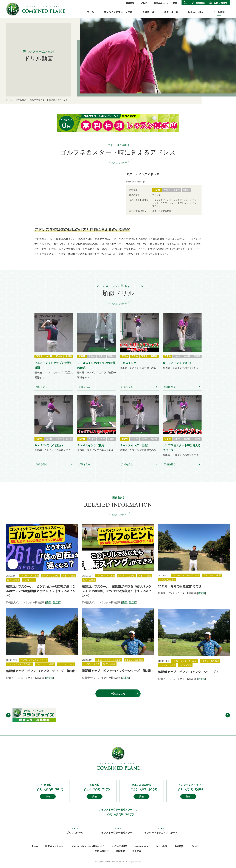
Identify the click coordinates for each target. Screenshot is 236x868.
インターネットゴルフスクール (161, 836)
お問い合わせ (221, 3)
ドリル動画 (219, 12)
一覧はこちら (118, 698)
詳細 (48, 801)
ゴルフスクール (75, 836)
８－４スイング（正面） (135, 450)
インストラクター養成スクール (118, 836)
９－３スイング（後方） (178, 367)
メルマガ (137, 855)
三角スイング (128, 367)
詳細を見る (42, 391)
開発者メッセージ (54, 850)
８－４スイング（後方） (92, 450)
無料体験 (200, 3)
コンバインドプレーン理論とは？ (87, 850)
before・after (196, 12)
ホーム (90, 12)
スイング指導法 (119, 850)
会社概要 (130, 3)
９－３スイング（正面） (49, 450)
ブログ (144, 3)
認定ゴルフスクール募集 (165, 3)
